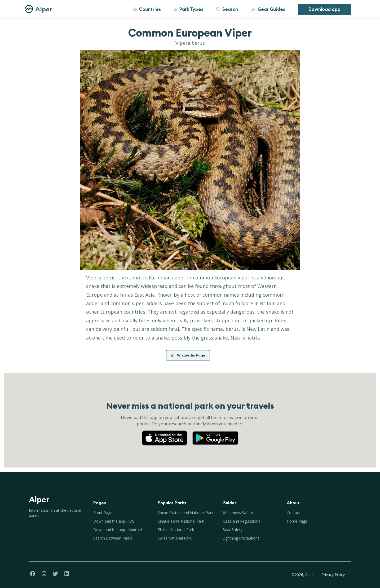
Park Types (188, 9)
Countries (147, 9)
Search (227, 9)
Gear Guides (268, 9)
